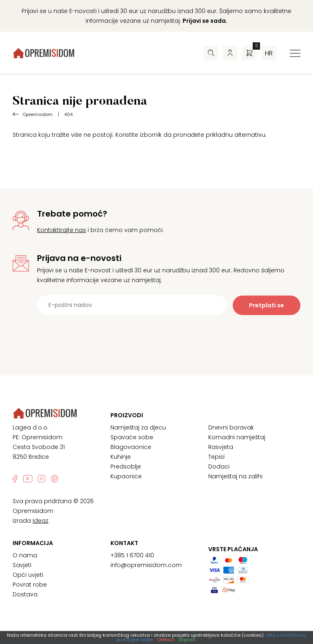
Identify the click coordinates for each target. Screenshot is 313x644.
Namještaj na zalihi (235, 476)
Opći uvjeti (28, 575)
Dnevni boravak (231, 427)
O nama (25, 555)
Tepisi (216, 457)
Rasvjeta (221, 447)
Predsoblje (126, 467)
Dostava (25, 594)
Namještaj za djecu (138, 427)
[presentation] (156, 335)
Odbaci (166, 640)
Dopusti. (187, 640)
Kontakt (124, 543)
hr (269, 53)
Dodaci (219, 467)
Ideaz (41, 521)
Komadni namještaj (237, 437)
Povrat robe (30, 585)
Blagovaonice (131, 447)
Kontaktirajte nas (62, 230)
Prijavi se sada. (205, 21)
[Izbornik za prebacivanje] (295, 53)
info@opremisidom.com (146, 565)
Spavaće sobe (132, 437)
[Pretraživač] (211, 53)
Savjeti (22, 565)
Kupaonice (126, 476)
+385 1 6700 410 (132, 555)
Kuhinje (121, 457)
